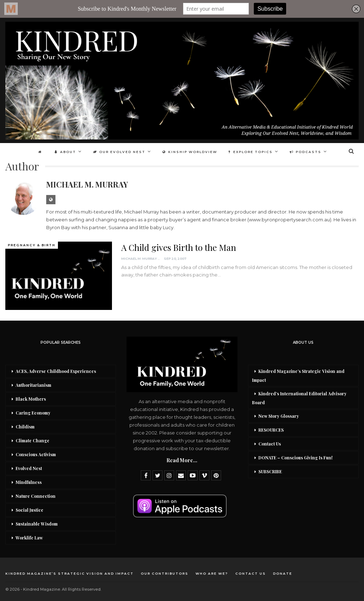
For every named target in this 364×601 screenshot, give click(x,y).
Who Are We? (212, 573)
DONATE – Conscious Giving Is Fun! (296, 458)
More (308, 152)
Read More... (182, 460)
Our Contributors (165, 573)
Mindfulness (29, 482)
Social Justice (30, 510)
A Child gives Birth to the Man (179, 247)
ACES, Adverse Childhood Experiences (56, 371)
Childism (25, 427)
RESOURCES (271, 430)
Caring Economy (33, 413)
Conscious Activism (36, 454)
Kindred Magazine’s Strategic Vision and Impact (298, 376)
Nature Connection (36, 496)
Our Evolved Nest (128, 152)
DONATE (283, 573)
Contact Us (270, 444)
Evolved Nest (29, 468)
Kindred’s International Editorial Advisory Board (299, 398)
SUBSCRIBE (270, 471)
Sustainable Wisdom (37, 524)
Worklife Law (29, 538)
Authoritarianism (33, 385)
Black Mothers (31, 399)
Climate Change (33, 441)
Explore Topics (261, 152)
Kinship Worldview (199, 152)
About (73, 152)
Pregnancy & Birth (32, 245)
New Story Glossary (279, 416)
